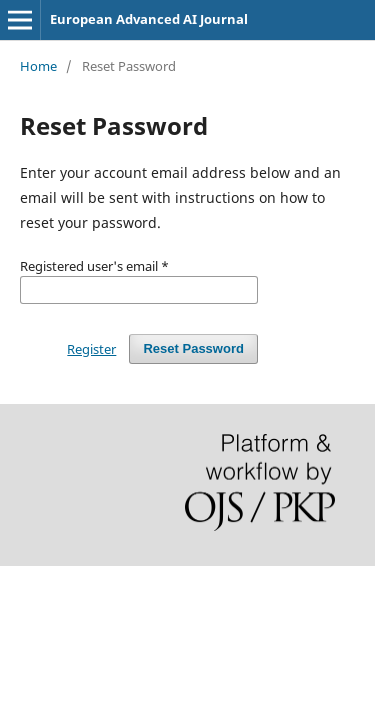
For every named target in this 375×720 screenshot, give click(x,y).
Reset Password (193, 348)
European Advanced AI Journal (149, 19)
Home (38, 66)
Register (91, 349)
